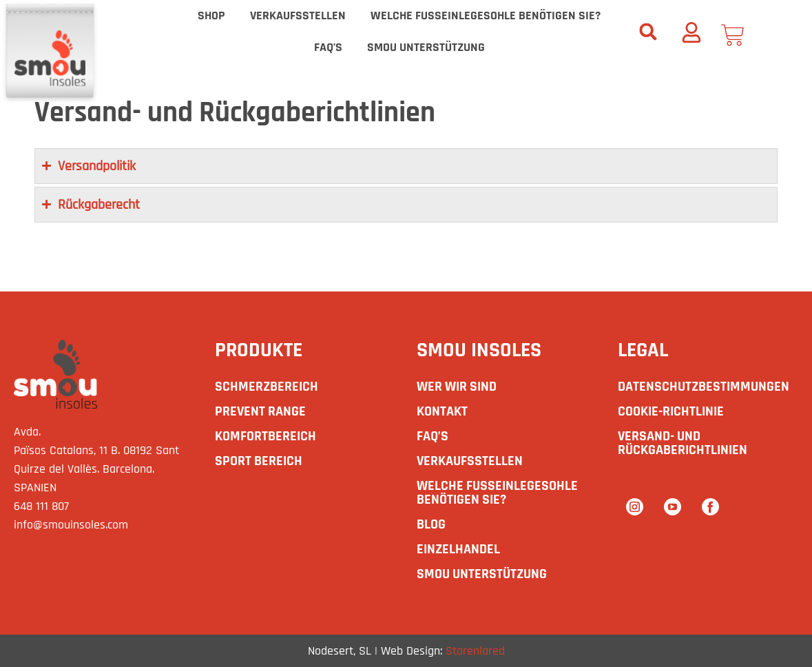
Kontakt (442, 411)
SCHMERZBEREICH (267, 387)
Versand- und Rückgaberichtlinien (683, 443)
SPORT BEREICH (259, 461)
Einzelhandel (458, 549)
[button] (648, 32)
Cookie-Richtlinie (671, 411)
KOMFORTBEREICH (266, 436)
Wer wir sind (457, 387)
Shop (211, 16)
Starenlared (475, 651)
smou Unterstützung (426, 47)
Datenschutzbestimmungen (704, 387)
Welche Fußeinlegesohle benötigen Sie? (486, 16)
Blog (431, 524)
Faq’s (328, 47)
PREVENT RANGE (260, 411)
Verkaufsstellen (298, 16)
